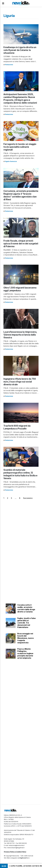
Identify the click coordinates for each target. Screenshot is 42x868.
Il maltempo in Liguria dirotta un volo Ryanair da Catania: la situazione (20, 50)
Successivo (28, 498)
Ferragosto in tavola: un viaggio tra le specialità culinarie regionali (20, 147)
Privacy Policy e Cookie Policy (15, 852)
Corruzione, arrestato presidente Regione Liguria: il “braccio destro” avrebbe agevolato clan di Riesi (21, 195)
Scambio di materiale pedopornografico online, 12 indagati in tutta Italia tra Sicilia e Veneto (20, 474)
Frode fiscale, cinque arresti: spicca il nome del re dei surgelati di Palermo (21, 244)
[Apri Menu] (3, 3)
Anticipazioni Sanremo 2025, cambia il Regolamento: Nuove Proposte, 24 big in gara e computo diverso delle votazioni (20, 99)
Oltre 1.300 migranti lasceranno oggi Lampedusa (20, 289)
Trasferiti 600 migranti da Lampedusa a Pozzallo (17, 427)
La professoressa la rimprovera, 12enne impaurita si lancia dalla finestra (20, 335)
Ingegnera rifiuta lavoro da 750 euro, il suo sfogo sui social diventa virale (20, 382)
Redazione (9, 65)
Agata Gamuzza (11, 161)
